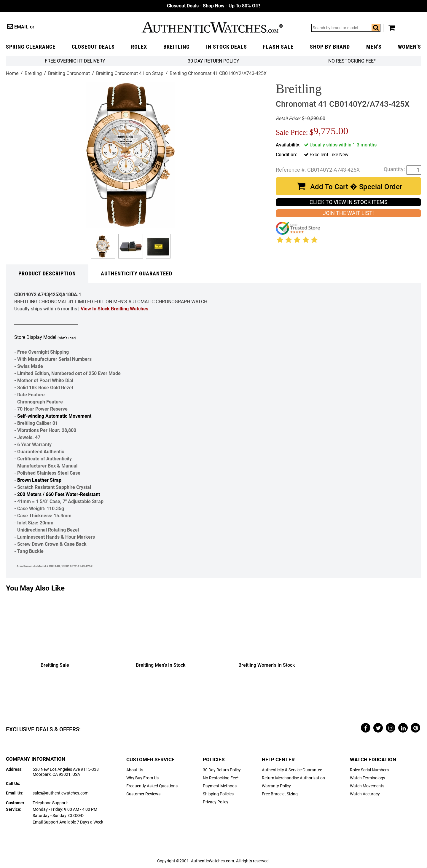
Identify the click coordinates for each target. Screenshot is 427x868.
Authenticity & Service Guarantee (292, 770)
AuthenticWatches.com (212, 27)
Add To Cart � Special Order (356, 187)
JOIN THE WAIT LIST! (348, 213)
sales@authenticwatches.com (60, 793)
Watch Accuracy (365, 794)
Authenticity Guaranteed (137, 274)
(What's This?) (67, 338)
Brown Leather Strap (39, 480)
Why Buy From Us (142, 778)
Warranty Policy (276, 786)
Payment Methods (220, 786)
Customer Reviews (143, 794)
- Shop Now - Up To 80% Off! (213, 6)
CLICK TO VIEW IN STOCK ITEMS (349, 202)
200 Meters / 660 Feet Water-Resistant (59, 494)
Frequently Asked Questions (152, 786)
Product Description (47, 274)
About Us (135, 770)
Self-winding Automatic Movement (54, 416)
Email (21, 27)
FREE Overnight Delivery (75, 61)
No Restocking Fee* (352, 61)
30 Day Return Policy (222, 770)
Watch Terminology (368, 778)
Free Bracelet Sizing (280, 794)
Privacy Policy (216, 802)
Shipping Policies (218, 794)
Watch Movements (367, 786)
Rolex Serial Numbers (369, 770)
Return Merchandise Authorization (293, 778)
